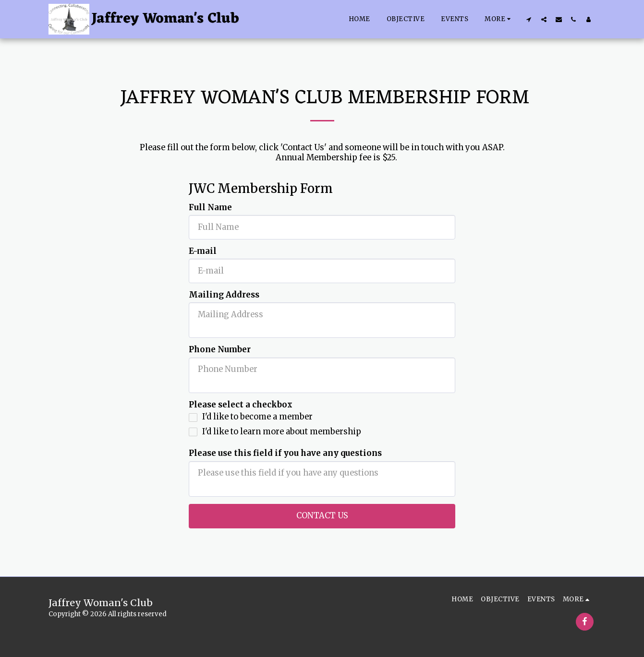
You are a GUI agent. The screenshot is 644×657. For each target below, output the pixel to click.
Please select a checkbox (241, 405)
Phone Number (220, 350)
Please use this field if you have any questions (285, 454)
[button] (529, 19)
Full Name (210, 208)
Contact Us (322, 516)
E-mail (203, 251)
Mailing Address (224, 295)
